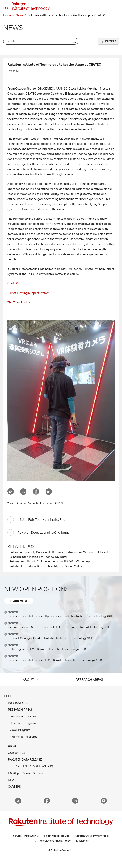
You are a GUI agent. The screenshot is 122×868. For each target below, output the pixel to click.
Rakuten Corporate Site (55, 836)
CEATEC (13, 283)
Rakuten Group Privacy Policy (92, 836)
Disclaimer (82, 841)
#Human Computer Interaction (35, 503)
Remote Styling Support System (28, 293)
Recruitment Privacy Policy (55, 841)
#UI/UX (59, 503)
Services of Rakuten (25, 836)
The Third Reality (19, 302)
